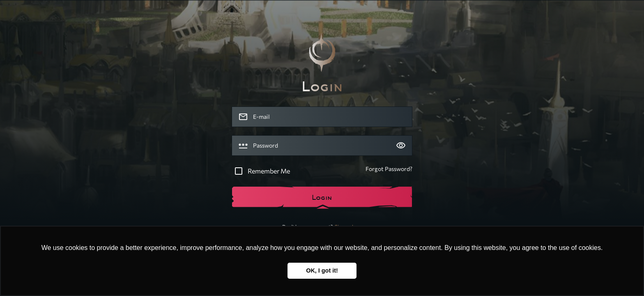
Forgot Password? (389, 169)
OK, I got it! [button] (322, 271)
